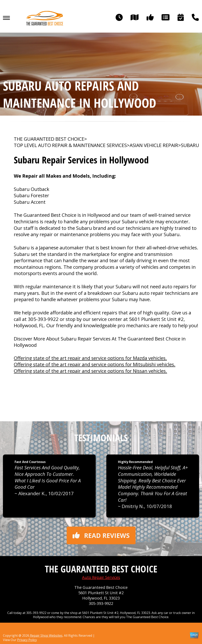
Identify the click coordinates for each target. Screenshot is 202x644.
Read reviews (101, 535)
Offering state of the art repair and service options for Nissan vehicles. (90, 371)
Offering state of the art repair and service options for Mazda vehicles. (90, 358)
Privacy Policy (27, 640)
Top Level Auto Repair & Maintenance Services (70, 145)
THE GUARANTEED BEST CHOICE (49, 139)
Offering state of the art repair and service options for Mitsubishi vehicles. (95, 364)
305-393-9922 (43, 319)
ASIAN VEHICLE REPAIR (154, 145)
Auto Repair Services (101, 577)
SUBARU (190, 145)
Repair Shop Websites (46, 636)
